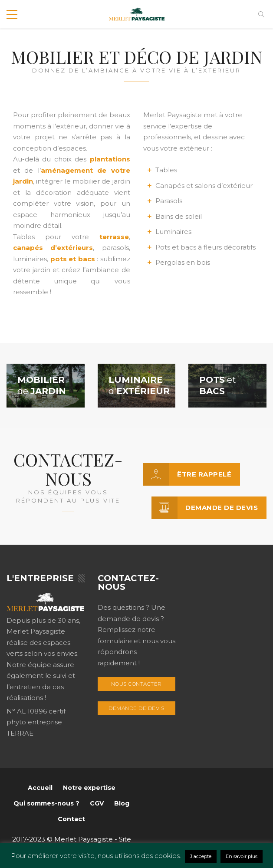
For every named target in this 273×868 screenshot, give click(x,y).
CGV (97, 803)
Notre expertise (89, 788)
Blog (122, 803)
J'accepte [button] (201, 856)
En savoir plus (242, 856)
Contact (71, 819)
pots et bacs (73, 259)
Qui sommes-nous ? (46, 803)
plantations (110, 159)
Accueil (40, 788)
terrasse (114, 237)
